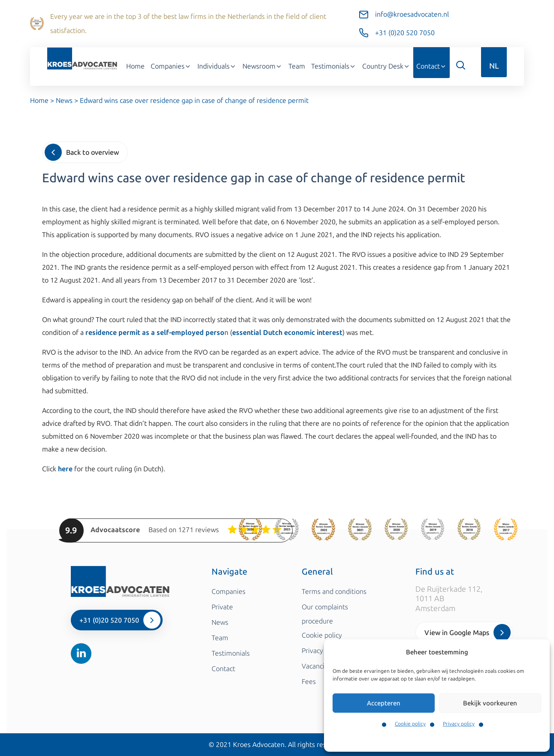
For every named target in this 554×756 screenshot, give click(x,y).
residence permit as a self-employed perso (155, 333)
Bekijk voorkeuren (490, 703)
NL (494, 66)
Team (297, 66)
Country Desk (386, 66)
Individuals (217, 66)
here (65, 469)
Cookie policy (410, 724)
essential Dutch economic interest (287, 333)
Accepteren (384, 703)
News (64, 101)
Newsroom (262, 66)
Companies (171, 66)
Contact (431, 66)
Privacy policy (459, 724)
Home (135, 66)
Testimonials (334, 66)
